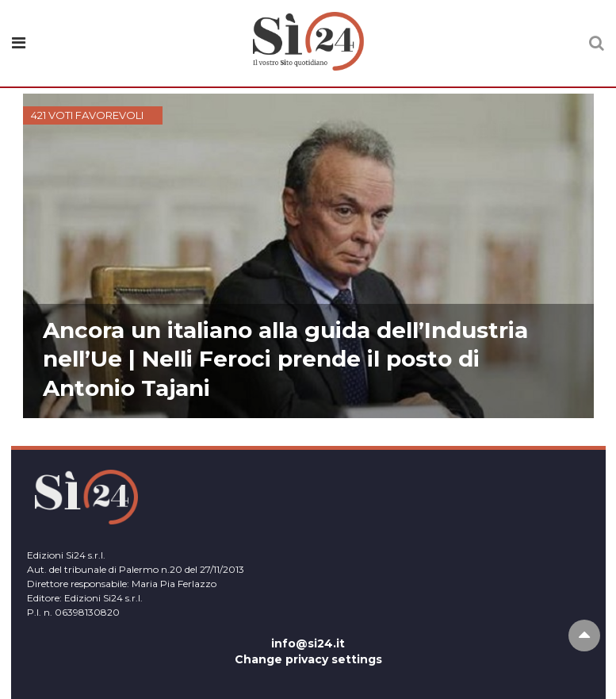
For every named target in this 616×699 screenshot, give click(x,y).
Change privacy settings (308, 659)
